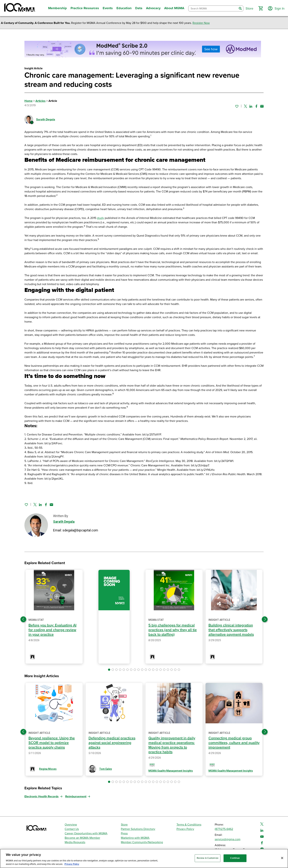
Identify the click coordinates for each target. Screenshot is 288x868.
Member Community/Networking (142, 842)
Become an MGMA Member (82, 838)
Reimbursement (76, 796)
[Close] (282, 858)
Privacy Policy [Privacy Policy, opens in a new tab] (72, 864)
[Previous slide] (23, 619)
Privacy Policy (185, 829)
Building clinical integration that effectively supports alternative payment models (231, 630)
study (100, 218)
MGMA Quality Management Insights (171, 771)
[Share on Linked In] (251, 106)
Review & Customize (208, 858)
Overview (71, 825)
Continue (235, 858)
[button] (261, 8)
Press (124, 833)
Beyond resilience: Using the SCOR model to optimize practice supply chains (52, 743)
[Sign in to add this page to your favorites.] (237, 106)
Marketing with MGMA (135, 838)
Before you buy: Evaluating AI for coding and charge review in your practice (52, 630)
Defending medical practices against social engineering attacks (112, 743)
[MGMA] (19, 8)
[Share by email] (262, 106)
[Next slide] (265, 619)
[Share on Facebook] (256, 106)
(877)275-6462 (224, 829)
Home (28, 101)
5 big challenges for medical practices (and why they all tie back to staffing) (173, 630)
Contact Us (72, 829)
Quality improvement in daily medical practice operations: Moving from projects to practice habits (172, 745)
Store (124, 825)
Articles (40, 101)
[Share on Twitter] (245, 106)
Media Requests (75, 842)
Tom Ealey (106, 769)
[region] (144, 858)
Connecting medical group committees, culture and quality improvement (234, 743)
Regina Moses (48, 769)
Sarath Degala (46, 119)
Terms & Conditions (189, 825)
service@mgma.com (228, 839)
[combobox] (213, 9)
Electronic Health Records (42, 796)
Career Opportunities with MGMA (86, 833)
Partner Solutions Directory (138, 829)
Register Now (201, 23)
